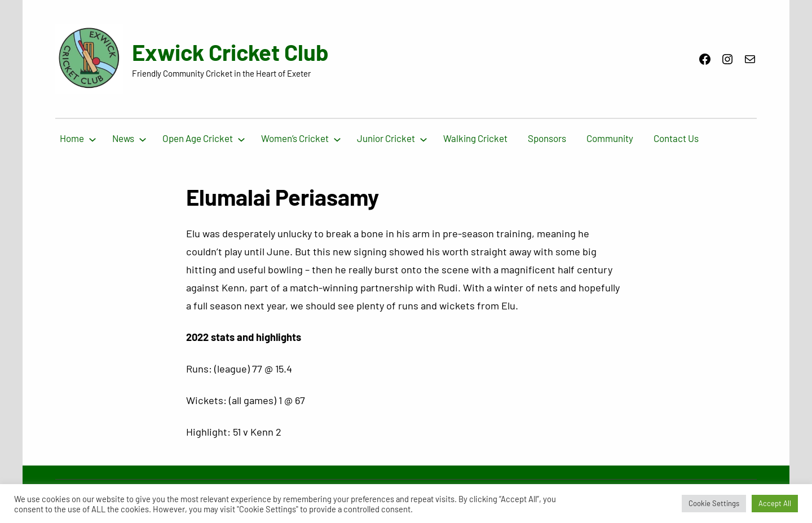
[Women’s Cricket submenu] (337, 139)
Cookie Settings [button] (714, 503)
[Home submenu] (92, 139)
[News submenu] (143, 139)
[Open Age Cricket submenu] (241, 139)
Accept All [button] (775, 503)
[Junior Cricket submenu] (423, 139)
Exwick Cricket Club (230, 52)
